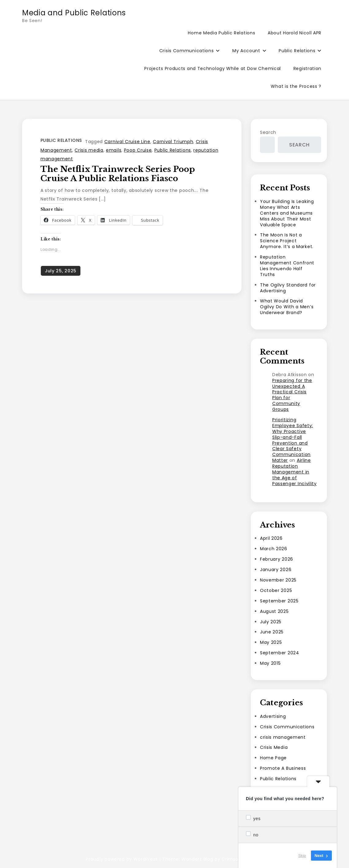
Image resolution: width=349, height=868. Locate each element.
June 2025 (272, 632)
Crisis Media (274, 747)
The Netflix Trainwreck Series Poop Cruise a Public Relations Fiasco (118, 174)
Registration (307, 68)
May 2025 (271, 642)
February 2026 (277, 559)
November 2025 (278, 580)
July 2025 (271, 622)
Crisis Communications (187, 51)
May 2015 (270, 663)
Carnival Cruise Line (127, 142)
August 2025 (274, 611)
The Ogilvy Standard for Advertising (288, 288)
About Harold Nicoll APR (295, 33)
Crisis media (89, 150)
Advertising (273, 716)
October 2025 (276, 590)
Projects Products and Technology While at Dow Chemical (213, 68)
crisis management (283, 737)
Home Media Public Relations (221, 33)
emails (114, 150)
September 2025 (279, 601)
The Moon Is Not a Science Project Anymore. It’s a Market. (287, 241)
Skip (302, 856)
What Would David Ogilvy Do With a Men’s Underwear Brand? (287, 307)
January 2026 (276, 570)
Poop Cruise (138, 150)
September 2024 (280, 653)
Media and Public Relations (74, 13)
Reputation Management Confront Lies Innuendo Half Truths (287, 266)
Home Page (273, 758)
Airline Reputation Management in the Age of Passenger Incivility (295, 472)
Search (268, 132)
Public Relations (297, 51)
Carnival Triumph (173, 142)
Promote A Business (283, 768)
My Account (246, 51)
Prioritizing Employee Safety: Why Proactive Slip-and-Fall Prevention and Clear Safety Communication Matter (293, 440)
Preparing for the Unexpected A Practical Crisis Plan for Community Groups (292, 395)
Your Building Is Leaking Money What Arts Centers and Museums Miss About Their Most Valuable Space (287, 213)
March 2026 (274, 549)
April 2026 (271, 538)
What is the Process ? (296, 86)
